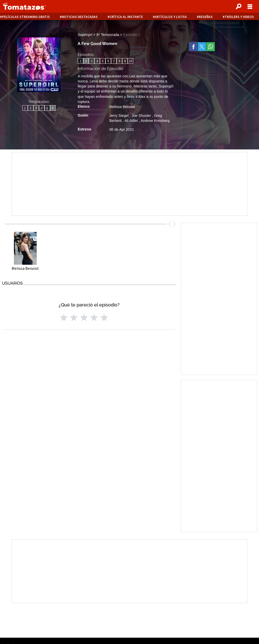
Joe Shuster (142, 116)
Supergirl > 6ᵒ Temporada (99, 35)
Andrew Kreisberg (155, 121)
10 (131, 61)
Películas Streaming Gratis (26, 17)
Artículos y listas (171, 17)
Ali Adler (132, 121)
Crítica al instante (126, 17)
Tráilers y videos (239, 17)
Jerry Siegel (119, 116)
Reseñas (206, 17)
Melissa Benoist (122, 107)
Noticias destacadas (80, 17)
